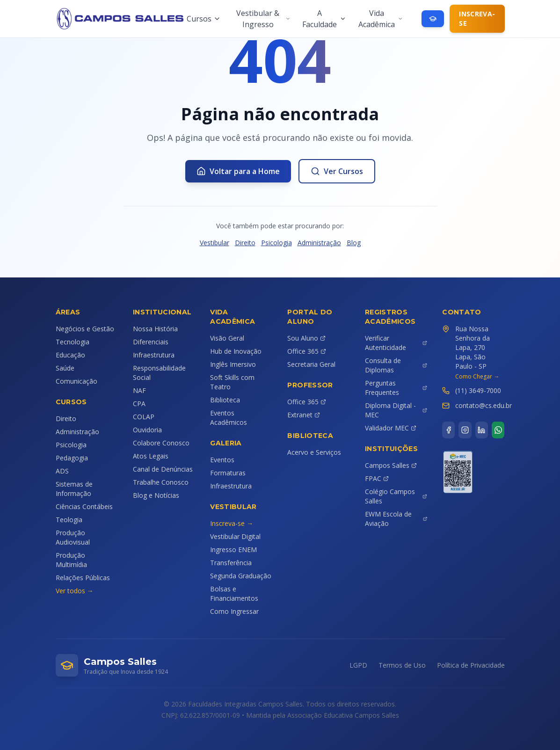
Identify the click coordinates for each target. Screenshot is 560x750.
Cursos (204, 19)
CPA (139, 404)
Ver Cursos (337, 171)
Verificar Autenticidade (396, 343)
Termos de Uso (402, 665)
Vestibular (215, 243)
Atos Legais (151, 456)
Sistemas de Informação (74, 489)
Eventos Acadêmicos (229, 418)
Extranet (304, 415)
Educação (70, 355)
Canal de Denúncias (163, 469)
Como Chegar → (477, 377)
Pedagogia (72, 458)
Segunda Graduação (241, 576)
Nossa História (155, 329)
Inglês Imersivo (233, 364)
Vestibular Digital (235, 536)
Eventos (222, 460)
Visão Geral (227, 338)
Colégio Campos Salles (396, 496)
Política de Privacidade (471, 665)
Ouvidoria (147, 430)
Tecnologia (73, 342)
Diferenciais (151, 342)
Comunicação (76, 381)
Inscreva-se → (232, 523)
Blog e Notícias (156, 495)
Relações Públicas (83, 578)
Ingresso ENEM (233, 550)
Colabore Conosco (161, 443)
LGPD (358, 665)
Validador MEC (391, 428)
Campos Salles (391, 465)
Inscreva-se (477, 18)
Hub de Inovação (236, 351)
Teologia (69, 520)
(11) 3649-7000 (478, 390)
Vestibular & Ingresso (263, 19)
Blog (354, 243)
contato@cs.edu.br (484, 405)
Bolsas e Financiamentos (234, 593)
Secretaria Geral (311, 364)
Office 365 (307, 351)
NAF (139, 390)
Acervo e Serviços (314, 452)
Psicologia (276, 243)
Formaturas (228, 473)
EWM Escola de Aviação (396, 519)
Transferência (231, 563)
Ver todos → (75, 591)
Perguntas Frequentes (396, 388)
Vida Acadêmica (381, 19)
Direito (245, 243)
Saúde (65, 368)
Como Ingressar (234, 611)
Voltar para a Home (238, 171)
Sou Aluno (306, 338)
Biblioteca (225, 400)
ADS (62, 471)
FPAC (377, 478)
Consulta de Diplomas (396, 365)
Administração (319, 243)
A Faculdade (324, 19)
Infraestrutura (154, 355)
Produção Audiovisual (73, 537)
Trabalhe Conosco (161, 482)
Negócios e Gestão (85, 329)
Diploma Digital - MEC (396, 410)
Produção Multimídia (71, 560)
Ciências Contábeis (84, 506)
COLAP (144, 417)
